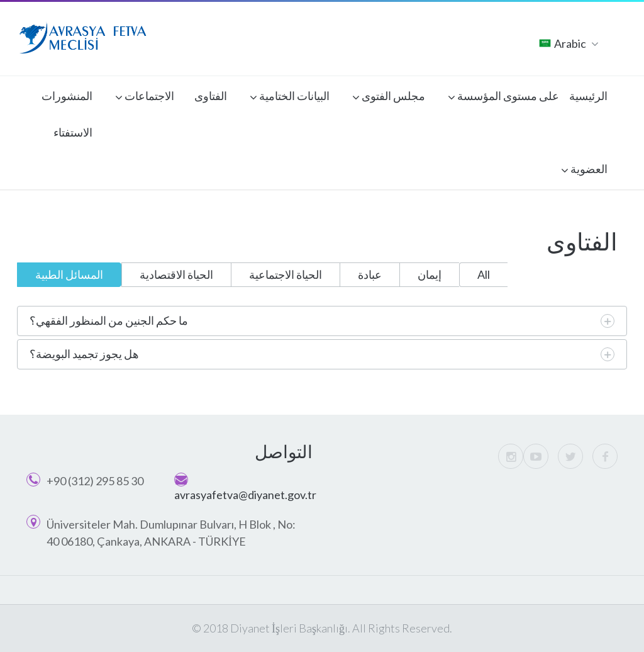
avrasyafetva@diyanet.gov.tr (245, 495)
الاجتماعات (145, 98)
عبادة (370, 274)
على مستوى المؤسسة (503, 98)
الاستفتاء (73, 132)
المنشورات (67, 96)
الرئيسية (588, 96)
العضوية (584, 171)
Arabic (569, 44)
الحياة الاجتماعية (286, 274)
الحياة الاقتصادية (176, 274)
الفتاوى (211, 96)
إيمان (430, 274)
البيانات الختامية (290, 98)
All (484, 274)
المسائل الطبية (69, 274)
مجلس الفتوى (389, 98)
